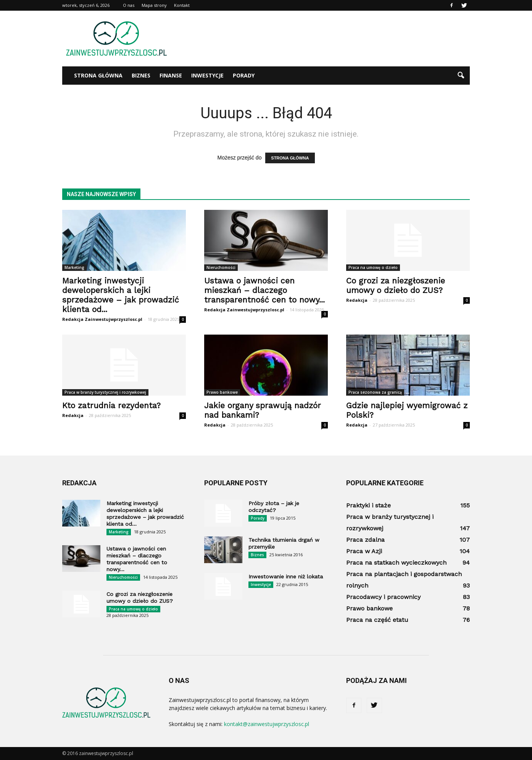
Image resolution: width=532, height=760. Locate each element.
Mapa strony (154, 5)
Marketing (74, 267)
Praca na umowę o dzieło (373, 267)
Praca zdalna (365, 540)
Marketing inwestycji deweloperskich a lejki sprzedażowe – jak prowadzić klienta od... (121, 295)
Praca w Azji (364, 551)
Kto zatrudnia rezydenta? (111, 405)
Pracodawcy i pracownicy (383, 597)
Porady (244, 75)
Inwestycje (207, 75)
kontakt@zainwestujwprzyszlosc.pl (267, 724)
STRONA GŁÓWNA (290, 158)
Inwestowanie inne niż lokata (286, 576)
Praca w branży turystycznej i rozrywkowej (105, 392)
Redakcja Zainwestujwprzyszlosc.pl (102, 319)
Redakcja (357, 300)
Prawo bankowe (222, 392)
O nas (129, 5)
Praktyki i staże (368, 505)
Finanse (171, 75)
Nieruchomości (221, 267)
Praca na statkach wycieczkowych (396, 563)
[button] (461, 76)
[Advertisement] (331, 39)
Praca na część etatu (377, 620)
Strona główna (98, 75)
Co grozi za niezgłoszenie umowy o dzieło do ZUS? (396, 285)
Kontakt (182, 5)
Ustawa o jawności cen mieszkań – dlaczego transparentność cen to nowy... (264, 290)
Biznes (141, 75)
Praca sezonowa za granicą (375, 392)
